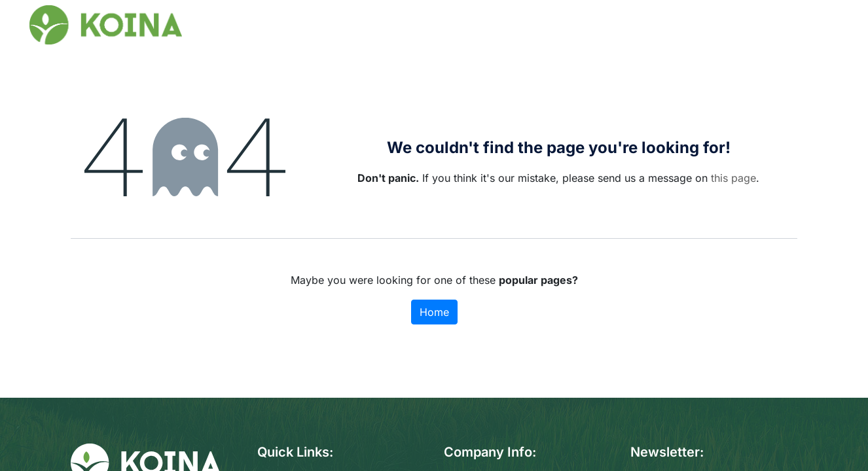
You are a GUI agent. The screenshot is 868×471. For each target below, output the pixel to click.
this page (733, 178)
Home (434, 312)
